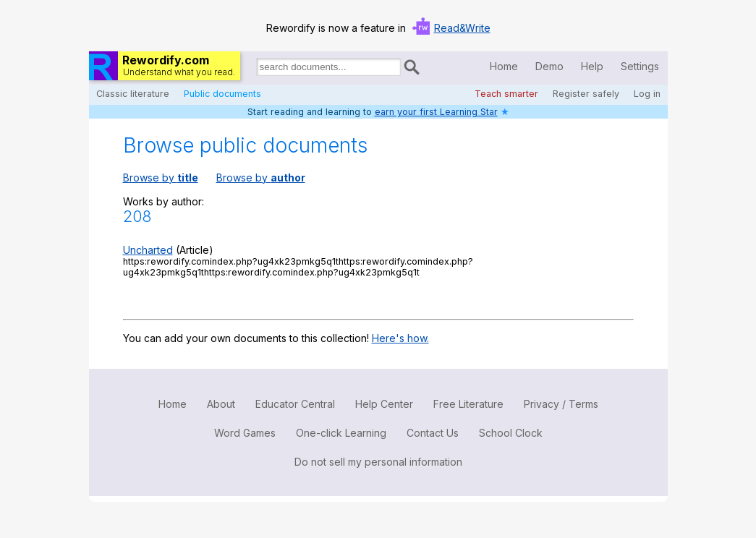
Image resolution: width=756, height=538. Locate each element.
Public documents (222, 94)
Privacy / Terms (561, 404)
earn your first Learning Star (436, 112)
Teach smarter (506, 94)
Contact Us (433, 433)
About (221, 404)
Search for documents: (255, 69)
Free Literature (468, 404)
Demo (549, 66)
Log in (647, 94)
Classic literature (133, 94)
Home (504, 66)
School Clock (511, 433)
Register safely (586, 94)
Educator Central (295, 404)
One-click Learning (341, 433)
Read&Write (462, 28)
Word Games (245, 433)
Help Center (384, 404)
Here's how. (400, 338)
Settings (640, 66)
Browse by (161, 178)
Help (592, 66)
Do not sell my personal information (378, 462)
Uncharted (148, 250)
